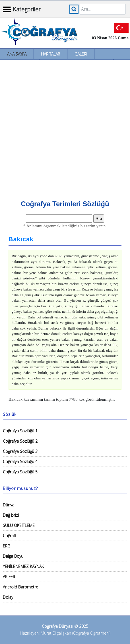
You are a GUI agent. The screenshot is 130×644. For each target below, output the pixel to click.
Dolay (8, 597)
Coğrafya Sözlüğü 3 (20, 451)
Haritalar (50, 54)
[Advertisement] (65, 128)
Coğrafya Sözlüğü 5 (20, 472)
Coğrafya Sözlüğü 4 (20, 462)
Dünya (9, 505)
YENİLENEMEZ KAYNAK (23, 566)
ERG (7, 546)
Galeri (81, 54)
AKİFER (9, 577)
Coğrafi (9, 536)
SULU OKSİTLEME (19, 525)
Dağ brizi (11, 515)
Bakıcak (21, 239)
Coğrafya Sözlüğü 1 (20, 431)
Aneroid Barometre (20, 587)
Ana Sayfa (17, 54)
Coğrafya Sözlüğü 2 (20, 441)
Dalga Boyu (13, 556)
